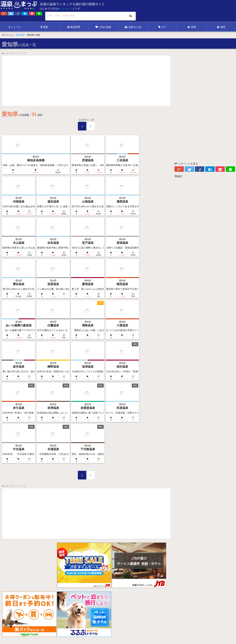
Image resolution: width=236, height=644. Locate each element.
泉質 (192, 27)
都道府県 (74, 27)
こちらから (65, 9)
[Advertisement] (162, 11)
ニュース (15, 27)
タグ (162, 27)
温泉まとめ (133, 27)
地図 (44, 27)
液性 (221, 27)
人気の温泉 (103, 27)
